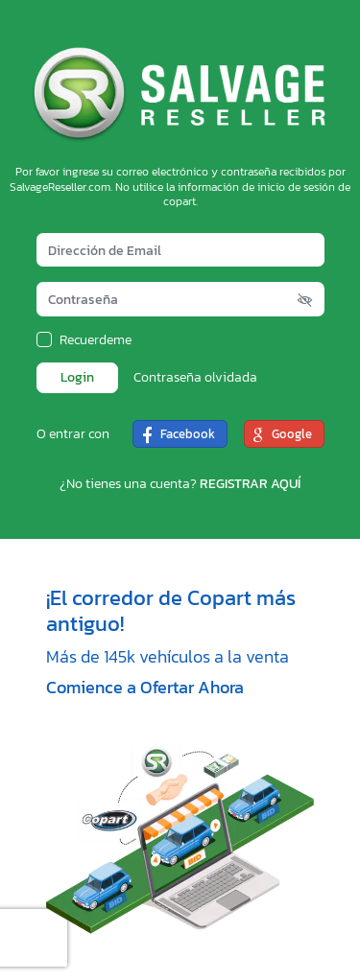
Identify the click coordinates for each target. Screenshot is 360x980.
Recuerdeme (96, 340)
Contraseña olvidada (195, 378)
